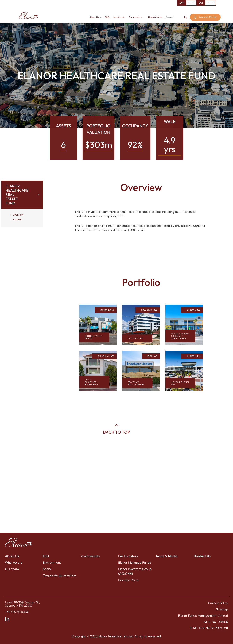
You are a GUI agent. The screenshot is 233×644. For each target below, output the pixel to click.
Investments (119, 17)
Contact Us (202, 556)
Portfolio (17, 220)
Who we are (14, 563)
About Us (96, 17)
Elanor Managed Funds (135, 563)
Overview (18, 215)
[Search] (186, 17)
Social (47, 569)
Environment (52, 563)
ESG (107, 17)
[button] (22, 195)
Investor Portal (129, 580)
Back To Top (117, 432)
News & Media (155, 17)
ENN (182, 3)
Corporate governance (59, 575)
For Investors (137, 17)
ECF (201, 3)
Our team (12, 569)
